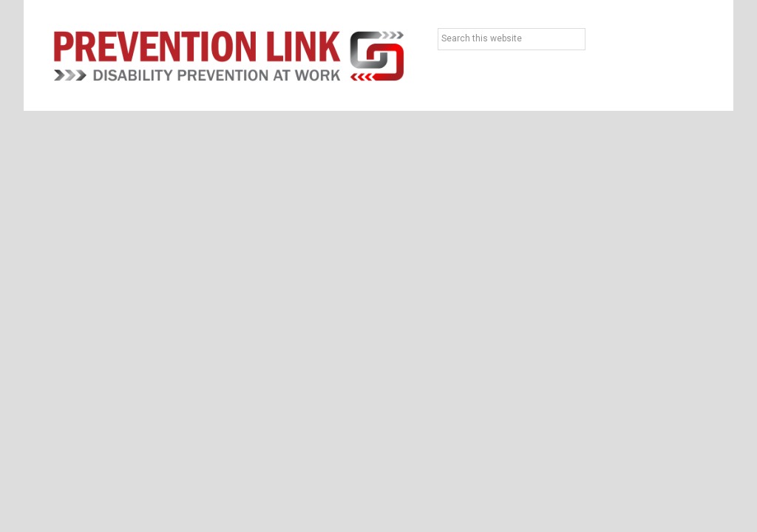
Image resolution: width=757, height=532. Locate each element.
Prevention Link (229, 55)
